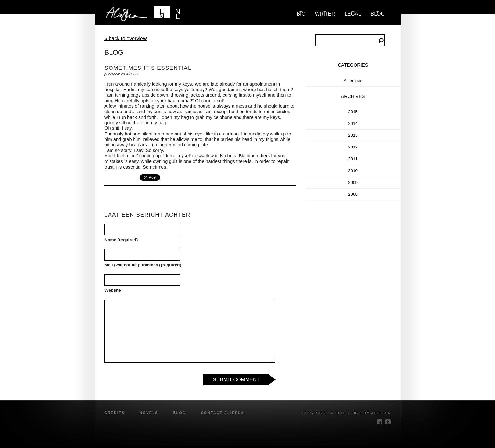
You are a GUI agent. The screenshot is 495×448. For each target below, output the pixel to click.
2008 (353, 194)
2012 (353, 147)
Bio (301, 14)
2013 (353, 135)
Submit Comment (236, 380)
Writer (325, 14)
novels (149, 413)
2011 (353, 159)
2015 (353, 112)
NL (178, 13)
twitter (388, 422)
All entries (353, 80)
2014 (353, 123)
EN (162, 13)
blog (378, 14)
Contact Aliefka (223, 413)
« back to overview (126, 38)
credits (115, 413)
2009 (353, 182)
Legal (353, 14)
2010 (353, 171)
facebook (380, 422)
